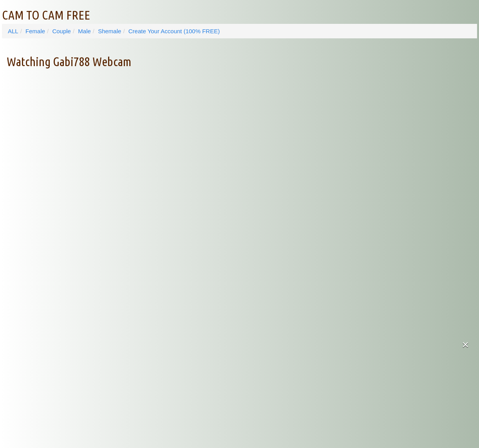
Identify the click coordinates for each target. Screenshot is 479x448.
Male (84, 31)
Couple (61, 31)
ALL (13, 31)
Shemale (109, 31)
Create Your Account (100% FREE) (174, 31)
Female (35, 31)
